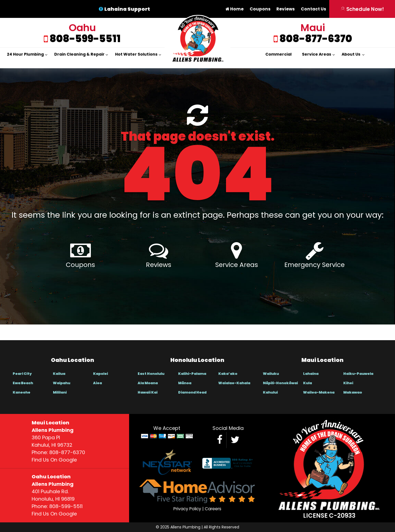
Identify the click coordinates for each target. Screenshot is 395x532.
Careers (213, 509)
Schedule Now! (362, 9)
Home (235, 9)
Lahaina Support (127, 9)
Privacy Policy (187, 509)
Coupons (260, 9)
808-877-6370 (315, 39)
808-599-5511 (84, 39)
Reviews (286, 9)
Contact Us (314, 9)
